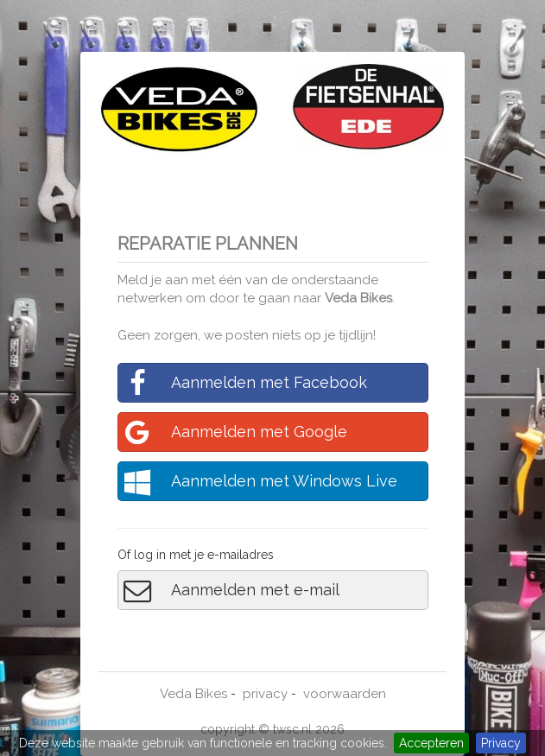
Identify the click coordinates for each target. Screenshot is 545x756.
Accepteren (431, 743)
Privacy (501, 743)
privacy (265, 694)
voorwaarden (345, 694)
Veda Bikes (358, 298)
